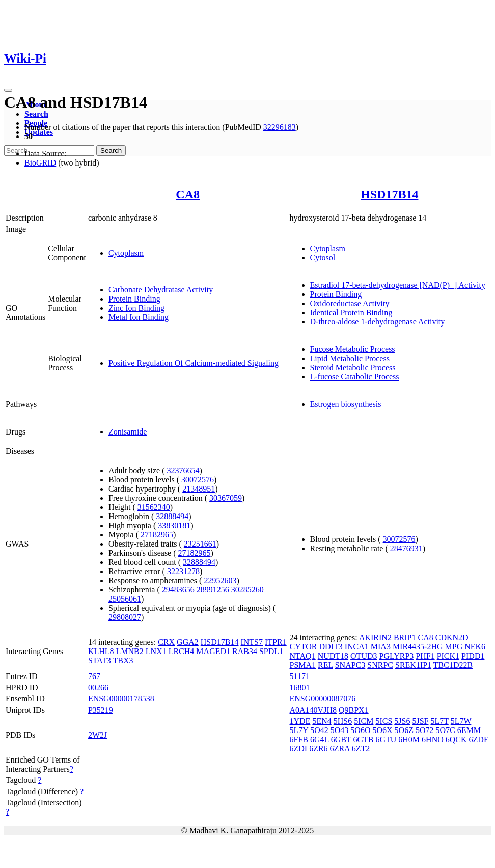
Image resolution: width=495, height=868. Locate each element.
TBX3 (123, 660)
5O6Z (404, 730)
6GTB (363, 739)
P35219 (101, 710)
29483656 (178, 590)
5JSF (420, 721)
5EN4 (322, 721)
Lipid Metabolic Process (350, 358)
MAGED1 (213, 651)
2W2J (98, 735)
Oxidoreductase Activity (350, 303)
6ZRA (340, 749)
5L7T (439, 721)
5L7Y (299, 730)
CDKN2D (452, 638)
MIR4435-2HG (418, 647)
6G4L (320, 739)
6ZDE (479, 739)
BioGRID (40, 163)
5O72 (425, 730)
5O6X (382, 730)
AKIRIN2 (375, 638)
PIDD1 (473, 656)
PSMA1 (303, 665)
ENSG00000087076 (323, 699)
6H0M (409, 739)
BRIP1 (405, 638)
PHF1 (425, 656)
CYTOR (304, 647)
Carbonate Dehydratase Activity (161, 290)
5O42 (319, 730)
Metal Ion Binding (139, 317)
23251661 (200, 544)
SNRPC (380, 665)
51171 (300, 676)
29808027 (125, 617)
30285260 (248, 590)
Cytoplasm (126, 253)
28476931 (406, 548)
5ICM (364, 721)
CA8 (188, 194)
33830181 (174, 525)
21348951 (199, 489)
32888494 (172, 516)
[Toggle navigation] (8, 90)
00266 (98, 687)
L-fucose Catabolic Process (355, 377)
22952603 (220, 580)
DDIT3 (331, 647)
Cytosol (323, 257)
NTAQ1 (303, 656)
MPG (454, 647)
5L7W (461, 721)
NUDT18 (333, 656)
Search (36, 114)
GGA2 (188, 642)
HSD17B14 (389, 194)
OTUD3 (364, 656)
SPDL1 (271, 651)
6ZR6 (318, 749)
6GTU (386, 739)
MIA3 (381, 647)
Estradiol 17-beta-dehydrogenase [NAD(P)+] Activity (398, 285)
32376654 (183, 470)
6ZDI (299, 749)
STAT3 (100, 660)
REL (325, 665)
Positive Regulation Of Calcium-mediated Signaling (194, 363)
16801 (300, 687)
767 (94, 676)
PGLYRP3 (397, 656)
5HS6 (343, 721)
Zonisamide (128, 432)
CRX (166, 642)
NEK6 (475, 647)
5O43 (340, 730)
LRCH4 (182, 651)
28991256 (213, 590)
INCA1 (357, 647)
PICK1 (448, 656)
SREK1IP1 (413, 665)
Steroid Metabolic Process (353, 368)
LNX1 (156, 651)
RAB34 (245, 651)
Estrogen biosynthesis (346, 404)
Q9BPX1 (354, 710)
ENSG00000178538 (121, 699)
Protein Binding (134, 299)
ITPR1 (276, 642)
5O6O (360, 730)
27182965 (157, 535)
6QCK (456, 739)
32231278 (183, 571)
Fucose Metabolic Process (353, 349)
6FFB (299, 739)
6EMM (469, 730)
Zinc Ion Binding (136, 308)
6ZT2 (361, 749)
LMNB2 (130, 651)
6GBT (341, 739)
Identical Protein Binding (351, 313)
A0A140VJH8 (313, 710)
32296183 (280, 127)
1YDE (300, 721)
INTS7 (252, 642)
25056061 (125, 599)
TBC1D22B (453, 665)
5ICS (384, 721)
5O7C (445, 730)
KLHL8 (101, 651)
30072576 (198, 480)
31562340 (154, 507)
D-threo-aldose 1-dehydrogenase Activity (378, 322)
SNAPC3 (350, 665)
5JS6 (402, 721)
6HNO (433, 739)
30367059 (226, 498)
